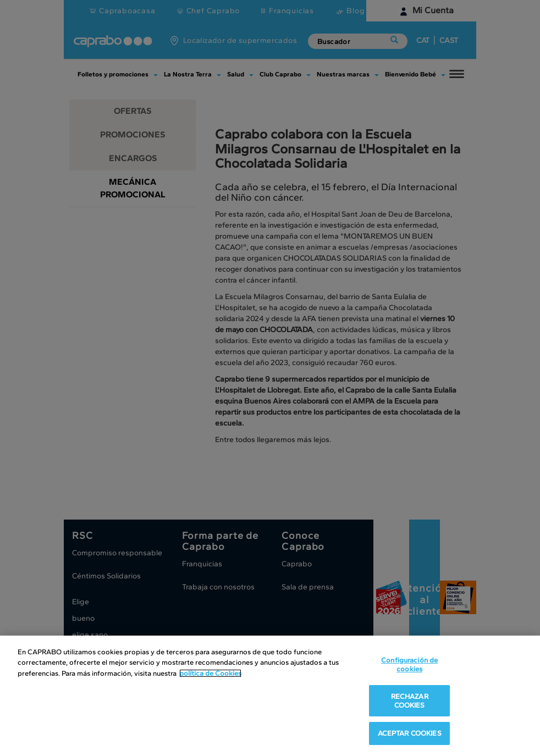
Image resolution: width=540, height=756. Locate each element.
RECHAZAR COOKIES (410, 701)
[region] (270, 696)
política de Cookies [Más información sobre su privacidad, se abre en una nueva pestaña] (210, 673)
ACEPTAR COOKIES (410, 733)
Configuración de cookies (409, 664)
